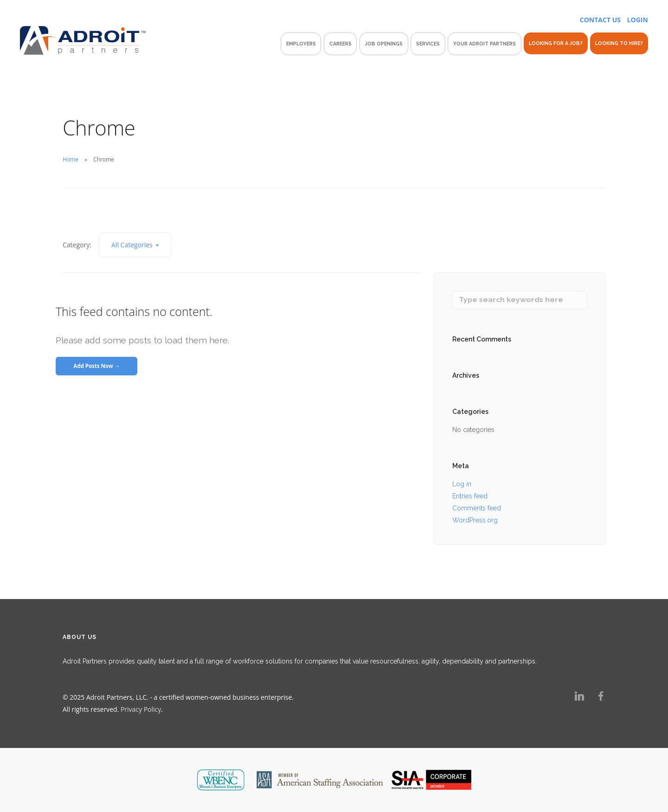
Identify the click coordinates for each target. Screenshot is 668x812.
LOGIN (638, 20)
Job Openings (384, 44)
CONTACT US (600, 20)
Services (428, 44)
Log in (462, 484)
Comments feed (477, 508)
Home (71, 159)
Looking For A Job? (556, 43)
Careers (340, 44)
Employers (301, 44)
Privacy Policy (141, 710)
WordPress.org (475, 520)
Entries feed (470, 496)
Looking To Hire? (619, 43)
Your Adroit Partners (485, 44)
